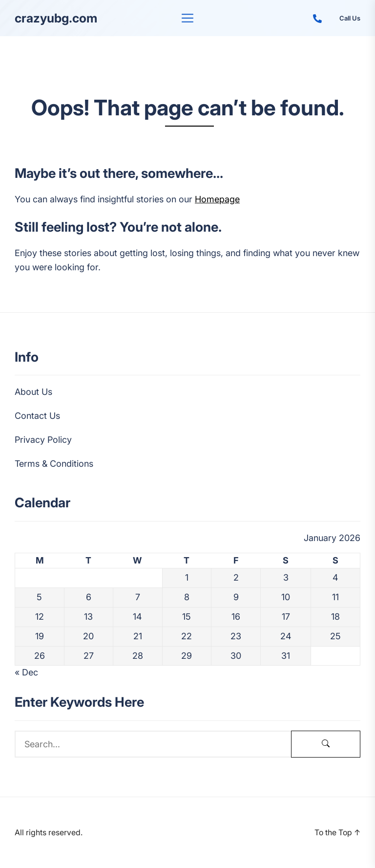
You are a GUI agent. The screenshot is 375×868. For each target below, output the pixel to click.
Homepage (217, 199)
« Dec (26, 672)
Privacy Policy (43, 440)
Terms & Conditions (54, 464)
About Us (33, 392)
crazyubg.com (56, 18)
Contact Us (37, 416)
